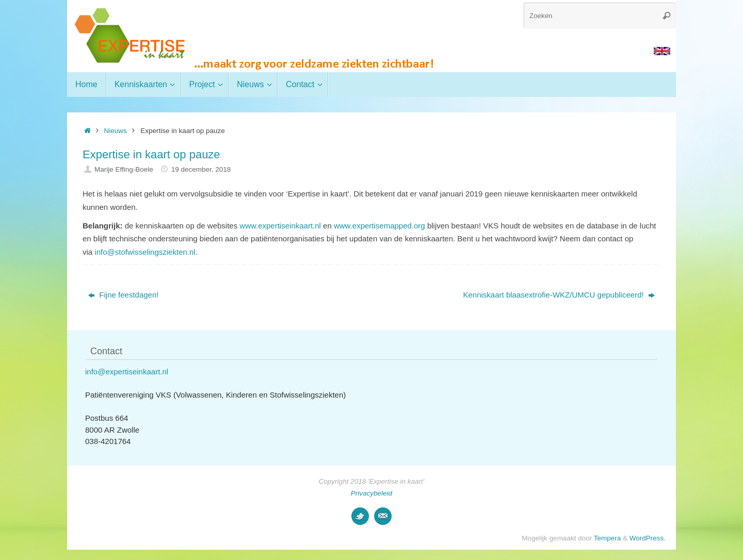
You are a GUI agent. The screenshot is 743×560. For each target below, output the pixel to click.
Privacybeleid (372, 493)
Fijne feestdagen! (123, 295)
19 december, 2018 (201, 169)
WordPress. (648, 538)
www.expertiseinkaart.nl (280, 226)
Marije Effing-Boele (124, 169)
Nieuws (116, 131)
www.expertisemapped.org (379, 226)
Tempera (608, 538)
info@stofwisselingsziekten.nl (145, 252)
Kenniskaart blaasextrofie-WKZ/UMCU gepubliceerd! (559, 295)
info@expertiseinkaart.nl (127, 372)
